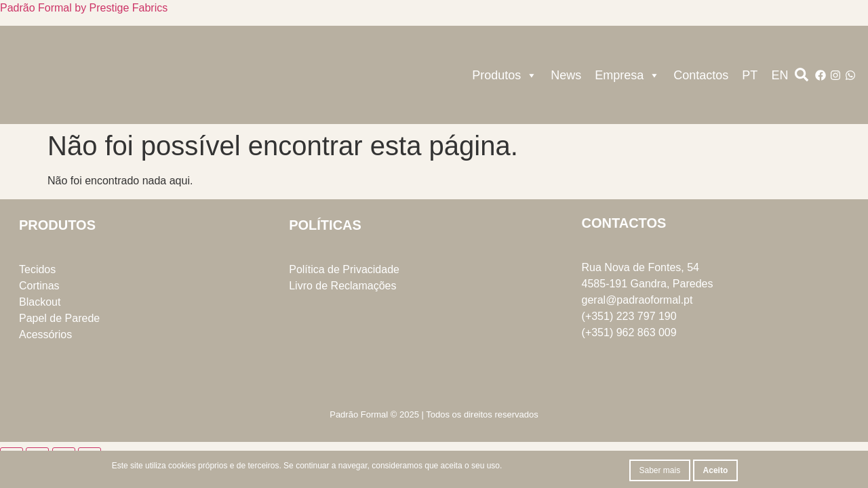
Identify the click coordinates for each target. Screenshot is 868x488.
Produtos (505, 75)
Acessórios (45, 334)
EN (780, 75)
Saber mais (660, 470)
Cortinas (39, 286)
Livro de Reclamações (342, 286)
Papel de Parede (59, 318)
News (566, 75)
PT (750, 75)
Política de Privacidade (344, 269)
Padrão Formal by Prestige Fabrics (84, 8)
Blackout (40, 302)
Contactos (701, 75)
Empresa (627, 75)
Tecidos (37, 269)
